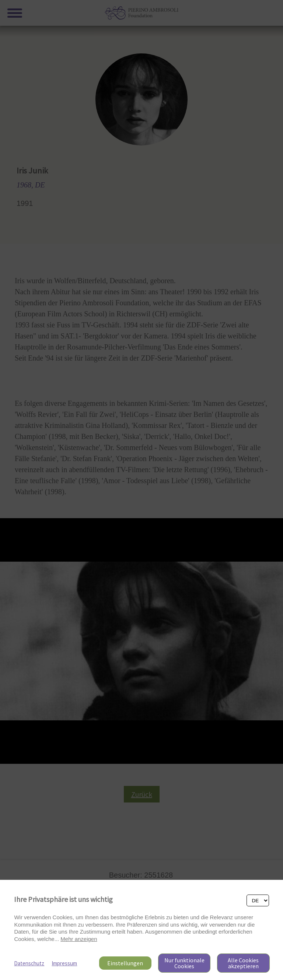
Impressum (64, 963)
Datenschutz (29, 963)
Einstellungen (125, 963)
